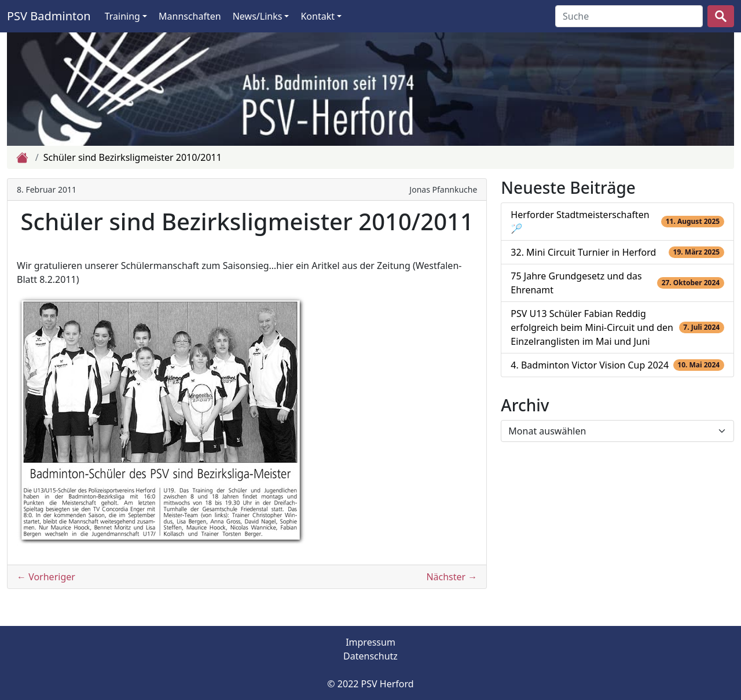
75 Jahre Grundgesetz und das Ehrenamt (576, 283)
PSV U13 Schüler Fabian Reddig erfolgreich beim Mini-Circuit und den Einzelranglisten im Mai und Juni (592, 327)
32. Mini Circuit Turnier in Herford (583, 252)
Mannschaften (190, 16)
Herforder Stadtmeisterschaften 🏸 (580, 222)
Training (122, 16)
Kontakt (318, 16)
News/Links (258, 16)
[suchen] (721, 16)
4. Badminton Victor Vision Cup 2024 (590, 365)
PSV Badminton (49, 16)
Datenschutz (370, 656)
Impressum (370, 642)
